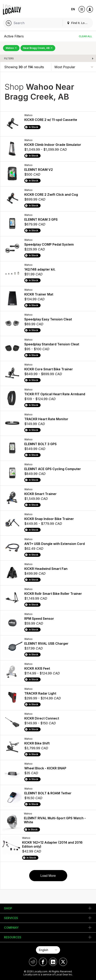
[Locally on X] (63, 962)
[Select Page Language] (48, 950)
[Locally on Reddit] (33, 962)
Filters (9, 58)
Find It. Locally (79, 23)
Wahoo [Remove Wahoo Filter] (11, 48)
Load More (48, 876)
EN (73, 9)
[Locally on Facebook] (43, 962)
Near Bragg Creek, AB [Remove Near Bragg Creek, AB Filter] (38, 48)
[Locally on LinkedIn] (53, 962)
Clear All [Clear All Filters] (85, 36)
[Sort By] (74, 67)
